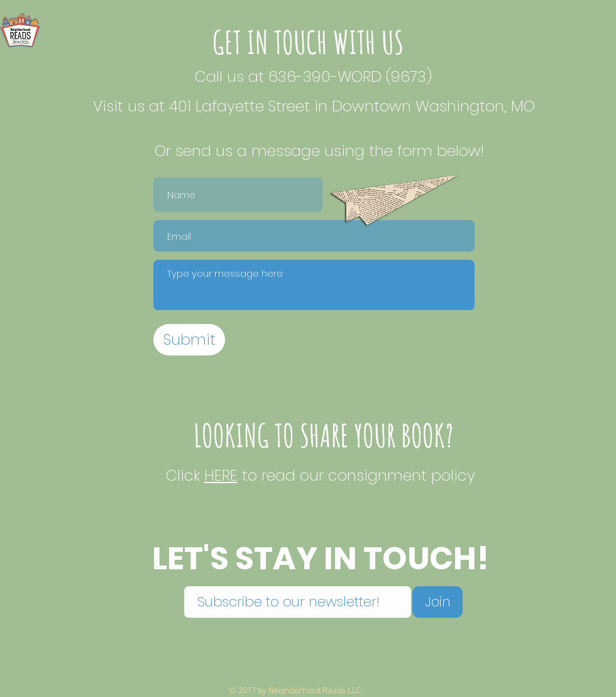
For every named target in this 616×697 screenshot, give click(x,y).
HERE (221, 475)
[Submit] (189, 340)
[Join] (437, 602)
